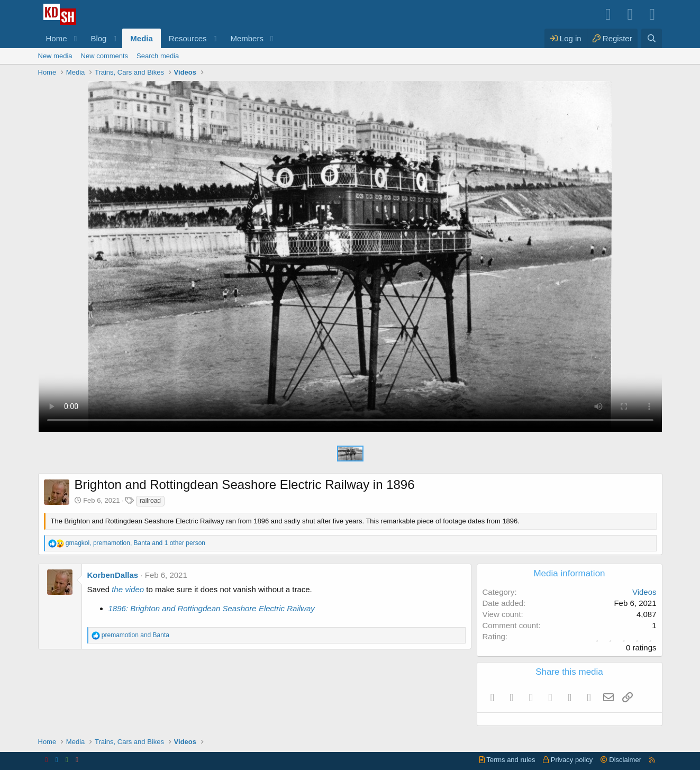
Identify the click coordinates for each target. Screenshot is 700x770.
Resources (188, 38)
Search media (158, 56)
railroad (150, 501)
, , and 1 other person (135, 543)
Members (247, 38)
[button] (75, 38)
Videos (644, 592)
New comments (105, 56)
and (135, 635)
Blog (98, 38)
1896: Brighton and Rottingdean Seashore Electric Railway (212, 608)
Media (142, 38)
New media (55, 56)
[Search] (652, 38)
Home (57, 38)
